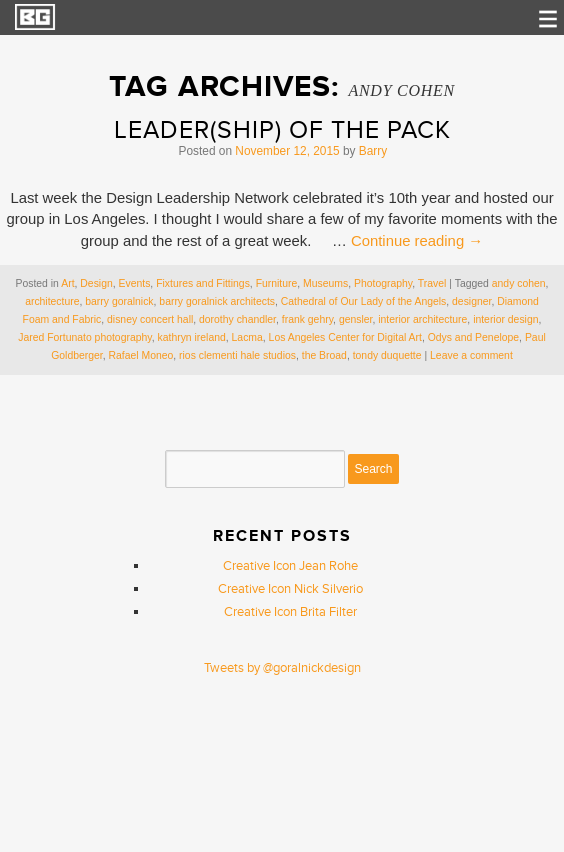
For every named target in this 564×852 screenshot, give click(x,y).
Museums (325, 283)
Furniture (277, 283)
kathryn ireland (192, 337)
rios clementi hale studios (237, 355)
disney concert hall (150, 319)
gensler (356, 319)
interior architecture (422, 319)
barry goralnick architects (217, 301)
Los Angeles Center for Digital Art (345, 337)
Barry (373, 151)
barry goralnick (119, 301)
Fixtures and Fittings (203, 283)
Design (96, 283)
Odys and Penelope (473, 337)
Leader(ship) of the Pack (282, 130)
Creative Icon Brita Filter (290, 612)
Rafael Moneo (141, 355)
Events (135, 283)
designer (471, 301)
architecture (52, 301)
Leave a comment (471, 355)
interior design (505, 319)
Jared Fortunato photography (84, 337)
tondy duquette (387, 355)
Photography (383, 283)
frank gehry (307, 319)
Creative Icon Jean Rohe (290, 566)
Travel (432, 283)
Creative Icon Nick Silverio (290, 589)
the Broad (324, 355)
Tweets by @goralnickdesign (282, 668)
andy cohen (519, 283)
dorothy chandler (237, 319)
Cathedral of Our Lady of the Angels (363, 301)
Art (67, 283)
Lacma (247, 337)
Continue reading (417, 241)
